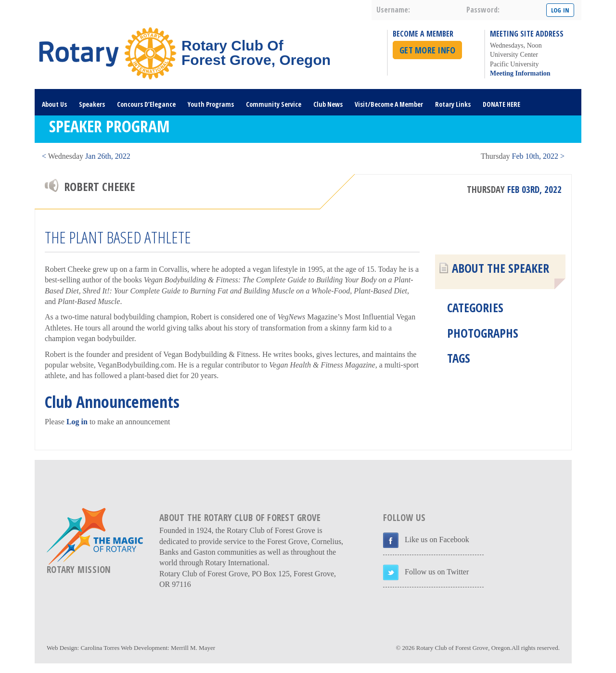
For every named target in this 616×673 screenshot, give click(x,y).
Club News (328, 104)
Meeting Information (520, 73)
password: (483, 10)
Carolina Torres (100, 648)
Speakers (92, 104)
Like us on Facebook (437, 540)
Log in (77, 422)
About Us (54, 104)
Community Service (274, 104)
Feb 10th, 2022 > (523, 156)
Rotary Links (453, 104)
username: (393, 10)
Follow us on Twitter (437, 572)
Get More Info (427, 50)
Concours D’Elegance (146, 104)
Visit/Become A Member (389, 104)
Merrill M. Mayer (193, 648)
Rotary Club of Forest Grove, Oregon (463, 648)
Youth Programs (211, 104)
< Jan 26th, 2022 (86, 156)
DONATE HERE (501, 104)
